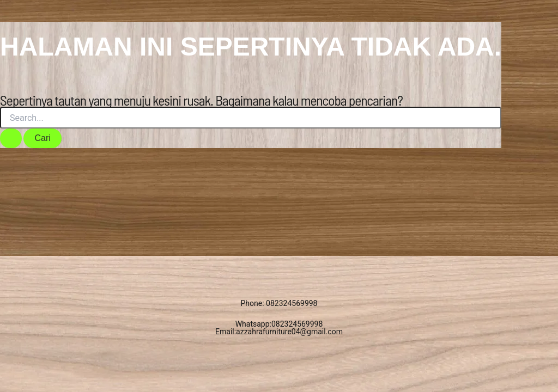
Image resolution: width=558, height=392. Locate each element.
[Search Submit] (11, 138)
